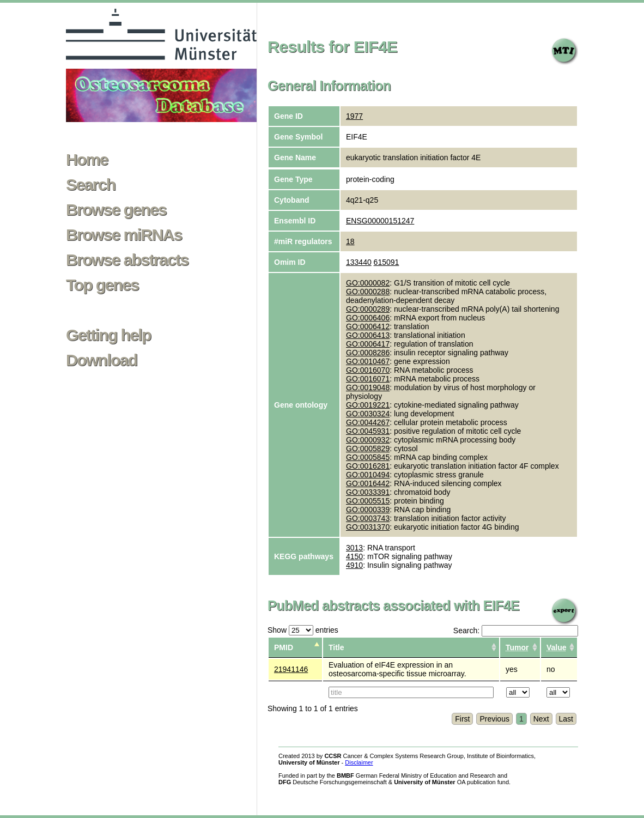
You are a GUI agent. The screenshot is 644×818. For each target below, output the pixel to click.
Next (541, 719)
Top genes (102, 285)
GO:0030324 (368, 414)
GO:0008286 (368, 353)
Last (566, 719)
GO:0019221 (368, 405)
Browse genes (116, 210)
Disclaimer (359, 762)
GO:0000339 (368, 510)
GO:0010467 (368, 361)
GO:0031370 (368, 527)
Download (102, 360)
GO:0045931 (368, 431)
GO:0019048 (368, 387)
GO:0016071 (368, 379)
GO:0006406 (368, 318)
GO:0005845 (368, 457)
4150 (354, 556)
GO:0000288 (368, 292)
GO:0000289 (368, 309)
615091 (387, 262)
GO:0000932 (368, 440)
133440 (359, 262)
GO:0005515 (368, 501)
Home (87, 160)
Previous (494, 719)
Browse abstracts (127, 260)
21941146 (291, 669)
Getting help (108, 335)
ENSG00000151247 (380, 221)
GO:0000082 (368, 283)
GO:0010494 (368, 475)
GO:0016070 (368, 370)
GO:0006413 (368, 335)
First (462, 719)
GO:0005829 (368, 449)
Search (90, 185)
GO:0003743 (368, 518)
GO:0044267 (368, 422)
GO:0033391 (368, 492)
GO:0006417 (368, 344)
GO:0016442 (368, 483)
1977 (354, 116)
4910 (354, 565)
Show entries (303, 630)
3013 (354, 548)
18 (350, 241)
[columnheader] (520, 648)
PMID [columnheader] (284, 647)
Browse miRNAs (124, 235)
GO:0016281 (368, 466)
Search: (516, 631)
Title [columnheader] (336, 647)
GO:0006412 (368, 326)
